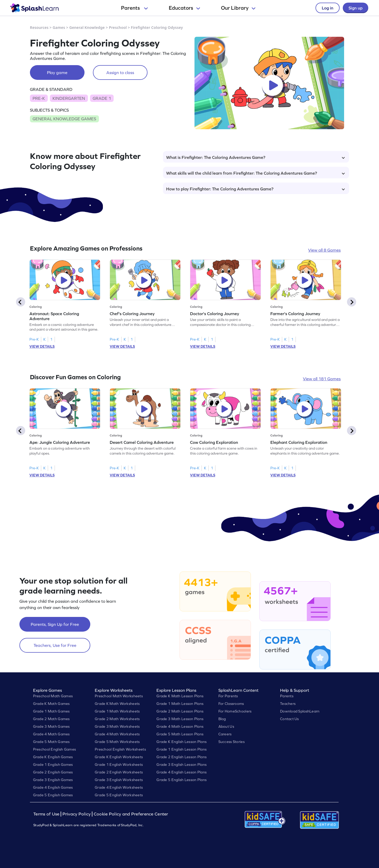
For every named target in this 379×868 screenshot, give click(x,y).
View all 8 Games (324, 250)
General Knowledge (87, 27)
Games (59, 27)
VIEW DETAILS (42, 346)
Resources (39, 27)
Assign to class (120, 72)
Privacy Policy (77, 814)
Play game (57, 72)
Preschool (118, 27)
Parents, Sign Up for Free (55, 624)
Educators (184, 8)
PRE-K (39, 98)
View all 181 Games (322, 379)
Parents (134, 8)
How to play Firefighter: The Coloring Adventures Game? (256, 189)
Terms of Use (47, 814)
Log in (328, 8)
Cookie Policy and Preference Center (131, 814)
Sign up (356, 8)
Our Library (238, 8)
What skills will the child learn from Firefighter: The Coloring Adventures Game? (256, 173)
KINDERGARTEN (69, 98)
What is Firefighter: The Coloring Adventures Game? (256, 157)
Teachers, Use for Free (55, 645)
